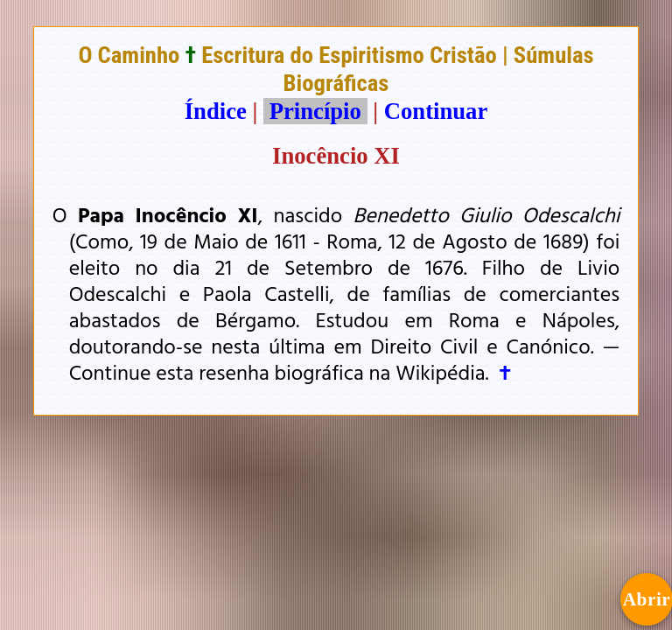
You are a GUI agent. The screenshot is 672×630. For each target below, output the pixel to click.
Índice (216, 111)
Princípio (315, 111)
